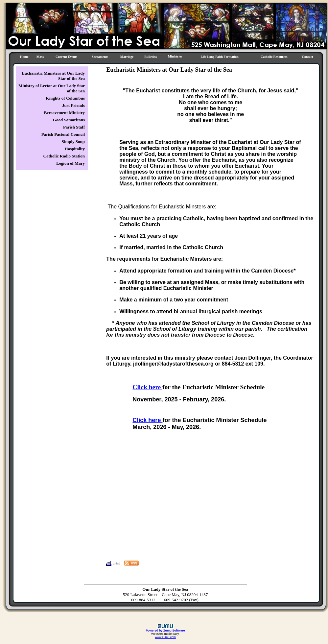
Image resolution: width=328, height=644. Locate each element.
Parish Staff (74, 127)
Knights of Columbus (65, 98)
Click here (147, 387)
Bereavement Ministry (64, 113)
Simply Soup (73, 142)
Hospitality (75, 149)
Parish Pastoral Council (63, 134)
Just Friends (73, 105)
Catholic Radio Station (64, 156)
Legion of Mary (70, 163)
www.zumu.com (165, 637)
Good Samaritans (69, 120)
